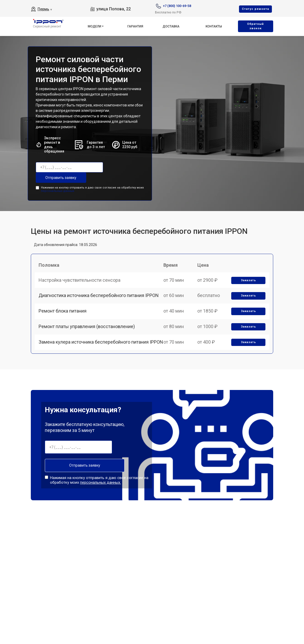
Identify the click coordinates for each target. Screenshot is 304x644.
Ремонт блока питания (64, 319)
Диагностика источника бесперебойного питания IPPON (100, 301)
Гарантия (135, 26)
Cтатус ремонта (255, 9)
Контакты (214, 26)
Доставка (171, 26)
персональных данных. (58, 190)
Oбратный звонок (255, 26)
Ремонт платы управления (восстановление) (88, 337)
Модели (95, 26)
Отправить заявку (56, 178)
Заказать (247, 283)
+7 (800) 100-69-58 (177, 6)
